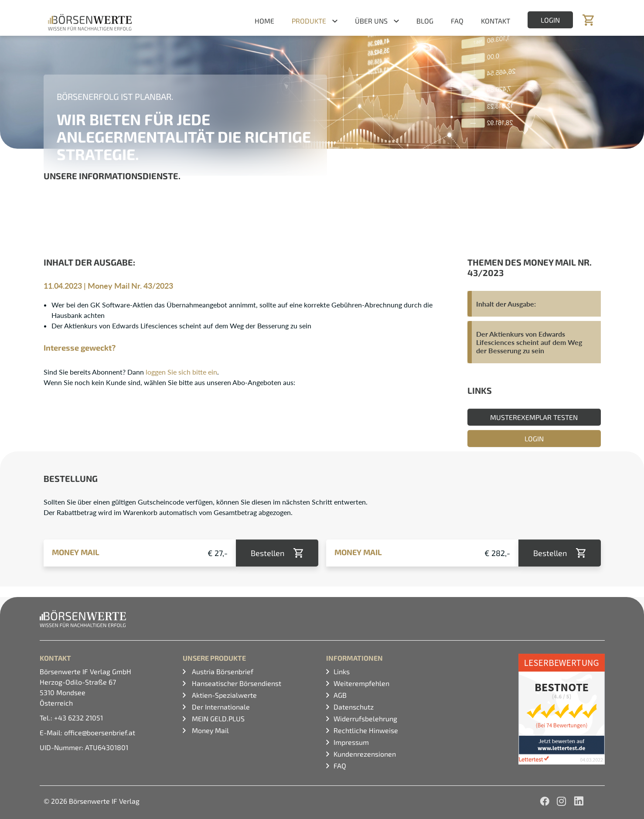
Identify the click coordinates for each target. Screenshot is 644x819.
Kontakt (496, 21)
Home (264, 21)
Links (342, 671)
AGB (340, 695)
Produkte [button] (309, 21)
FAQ (457, 21)
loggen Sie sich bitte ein (181, 372)
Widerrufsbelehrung (365, 718)
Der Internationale (220, 707)
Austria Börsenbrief (222, 671)
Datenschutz (354, 707)
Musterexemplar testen (534, 417)
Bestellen (267, 553)
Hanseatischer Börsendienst (236, 683)
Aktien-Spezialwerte (223, 695)
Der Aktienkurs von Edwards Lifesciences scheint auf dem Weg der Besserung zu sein (529, 342)
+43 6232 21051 (78, 718)
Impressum (351, 742)
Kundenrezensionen (365, 754)
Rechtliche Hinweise (366, 730)
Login (550, 20)
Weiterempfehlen (361, 683)
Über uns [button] (371, 21)
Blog (425, 21)
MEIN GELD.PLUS (217, 718)
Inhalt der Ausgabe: (506, 304)
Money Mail (210, 730)
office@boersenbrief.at (100, 732)
